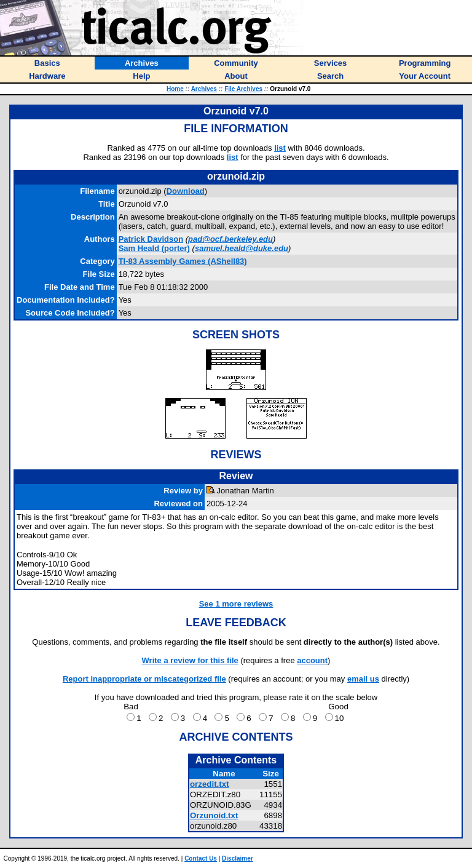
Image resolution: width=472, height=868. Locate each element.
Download (186, 191)
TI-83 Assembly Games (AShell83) (183, 261)
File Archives (243, 89)
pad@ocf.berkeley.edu (230, 239)
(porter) (154, 248)
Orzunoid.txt (214, 815)
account (312, 660)
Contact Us (201, 858)
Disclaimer (238, 858)
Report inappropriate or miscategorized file (144, 679)
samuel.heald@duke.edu (242, 248)
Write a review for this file (190, 660)
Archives (204, 89)
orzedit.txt (210, 784)
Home (175, 89)
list (280, 148)
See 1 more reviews (236, 604)
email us (363, 679)
